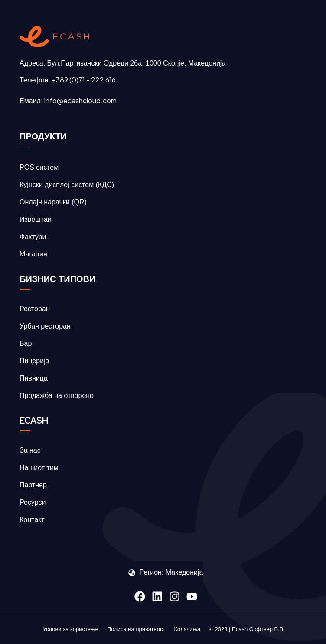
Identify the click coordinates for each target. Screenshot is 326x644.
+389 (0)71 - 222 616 (84, 80)
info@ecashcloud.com (80, 100)
